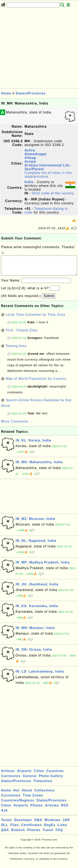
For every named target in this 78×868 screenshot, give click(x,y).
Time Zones (33, 799)
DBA (38, 824)
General (30, 780)
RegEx (50, 829)
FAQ (59, 834)
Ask (4, 815)
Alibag (30, 158)
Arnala (30, 162)
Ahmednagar (36, 154)
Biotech (18, 834)
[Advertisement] (39, 49)
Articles (52, 810)
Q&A (5, 834)
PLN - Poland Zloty (22, 334)
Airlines (8, 775)
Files (15, 829)
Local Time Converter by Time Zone (36, 319)
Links (62, 829)
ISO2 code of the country (53, 193)
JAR (66, 824)
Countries (55, 775)
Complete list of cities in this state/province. (48, 175)
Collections (45, 794)
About (27, 794)
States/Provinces (31, 93)
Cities (39, 775)
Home (6, 93)
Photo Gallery (51, 780)
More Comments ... (17, 426)
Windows (52, 824)
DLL (5, 829)
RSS (65, 810)
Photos (37, 810)
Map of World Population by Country (36, 383)
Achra (30, 150)
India (29, 182)
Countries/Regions (18, 804)
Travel (48, 834)
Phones (34, 834)
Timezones (43, 785)
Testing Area (16, 350)
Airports (24, 775)
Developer (23, 824)
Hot (16, 794)
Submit (49, 300)
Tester (7, 824)
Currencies (11, 780)
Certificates (31, 829)
